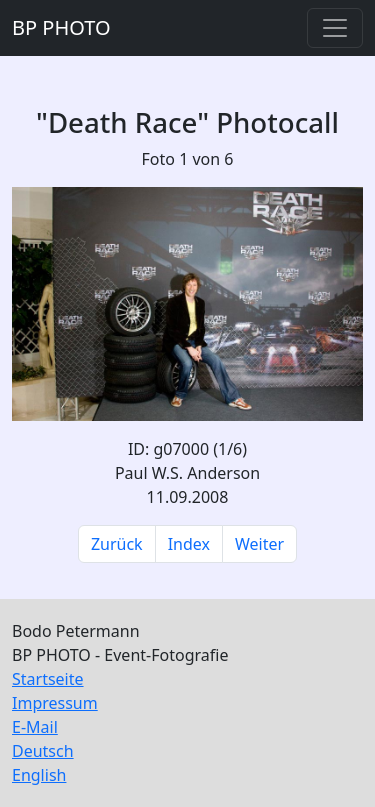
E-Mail (35, 727)
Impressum (55, 703)
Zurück (117, 544)
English (39, 775)
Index (189, 544)
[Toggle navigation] (335, 28)
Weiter (259, 544)
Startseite (48, 679)
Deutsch (43, 751)
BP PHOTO (61, 27)
